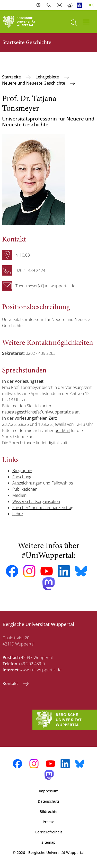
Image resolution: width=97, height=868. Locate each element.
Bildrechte (48, 811)
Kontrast (39, 5)
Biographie (22, 471)
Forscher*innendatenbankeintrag (43, 508)
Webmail (60, 5)
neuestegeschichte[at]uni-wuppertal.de (38, 412)
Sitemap (48, 842)
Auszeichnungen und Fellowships (43, 483)
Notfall (70, 5)
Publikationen (25, 489)
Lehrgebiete (48, 77)
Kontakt (11, 683)
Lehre (18, 514)
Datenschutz (49, 801)
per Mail (62, 430)
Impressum (49, 791)
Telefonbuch (50, 5)
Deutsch (92, 5)
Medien (19, 495)
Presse (48, 822)
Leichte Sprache (80, 5)
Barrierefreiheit (49, 832)
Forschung (22, 477)
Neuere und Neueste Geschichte (34, 83)
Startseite (12, 77)
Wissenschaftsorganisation (36, 501)
